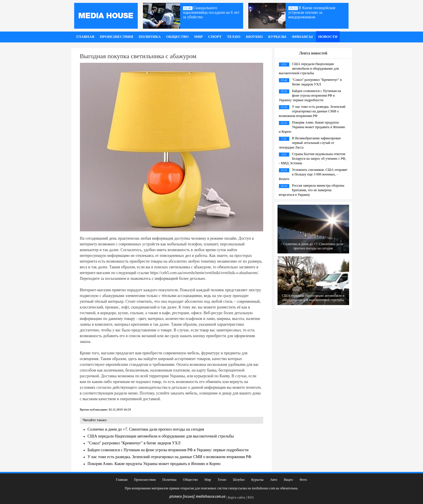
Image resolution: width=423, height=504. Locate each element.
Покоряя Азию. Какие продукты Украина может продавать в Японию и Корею (154, 464)
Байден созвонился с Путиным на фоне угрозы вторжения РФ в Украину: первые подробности (168, 450)
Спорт (215, 37)
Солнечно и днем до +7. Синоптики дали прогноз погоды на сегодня (146, 429)
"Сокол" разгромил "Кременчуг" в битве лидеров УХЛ (134, 443)
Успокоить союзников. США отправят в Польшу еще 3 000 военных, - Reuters (313, 174)
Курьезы (277, 37)
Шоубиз (254, 37)
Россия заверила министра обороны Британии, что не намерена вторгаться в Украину (312, 190)
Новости (328, 37)
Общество (177, 37)
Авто (274, 480)
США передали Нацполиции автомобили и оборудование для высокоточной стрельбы (161, 436)
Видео (288, 480)
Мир (198, 37)
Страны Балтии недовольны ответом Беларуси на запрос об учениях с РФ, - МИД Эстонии (313, 159)
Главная (85, 37)
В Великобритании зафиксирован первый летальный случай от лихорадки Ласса (310, 143)
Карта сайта (236, 497)
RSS (251, 497)
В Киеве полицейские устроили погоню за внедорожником (312, 12)
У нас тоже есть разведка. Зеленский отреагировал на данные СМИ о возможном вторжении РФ (170, 457)
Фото (303, 480)
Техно (234, 37)
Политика (150, 37)
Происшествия (116, 37)
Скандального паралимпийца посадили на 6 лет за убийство (211, 12)
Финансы (302, 37)
